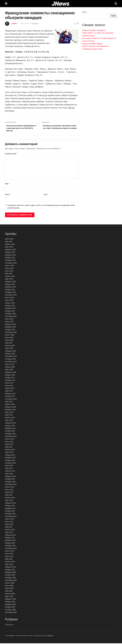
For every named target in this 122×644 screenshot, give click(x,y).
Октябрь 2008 (10, 610)
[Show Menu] (6, 4)
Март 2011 (9, 533)
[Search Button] (116, 4)
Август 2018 (10, 365)
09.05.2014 (25, 24)
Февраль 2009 (10, 600)
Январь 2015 (10, 426)
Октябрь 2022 (10, 314)
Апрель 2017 (10, 389)
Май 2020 (9, 344)
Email (8, 195)
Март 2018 (9, 370)
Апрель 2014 (10, 450)
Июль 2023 (9, 301)
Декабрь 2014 (10, 429)
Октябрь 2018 (10, 360)
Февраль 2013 (10, 477)
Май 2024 (9, 274)
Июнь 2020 (9, 341)
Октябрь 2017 (10, 381)
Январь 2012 (10, 506)
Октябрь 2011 (10, 514)
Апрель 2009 (10, 594)
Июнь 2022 (9, 322)
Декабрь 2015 (10, 410)
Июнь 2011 (9, 525)
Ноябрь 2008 (10, 608)
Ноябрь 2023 (10, 290)
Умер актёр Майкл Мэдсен (92, 44)
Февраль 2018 (10, 373)
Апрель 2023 (10, 304)
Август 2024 (10, 266)
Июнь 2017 (9, 386)
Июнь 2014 (9, 445)
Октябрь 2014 (10, 434)
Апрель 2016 (10, 405)
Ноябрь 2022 (10, 312)
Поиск (84, 12)
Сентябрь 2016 (11, 400)
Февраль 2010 (10, 568)
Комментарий (11, 154)
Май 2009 (9, 592)
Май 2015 (9, 416)
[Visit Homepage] (61, 4)
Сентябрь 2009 (11, 581)
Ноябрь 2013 (10, 461)
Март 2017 (9, 392)
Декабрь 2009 (10, 573)
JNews (12, 636)
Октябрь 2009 (10, 578)
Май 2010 (9, 560)
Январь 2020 (10, 354)
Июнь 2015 (9, 413)
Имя (8, 184)
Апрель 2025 (10, 245)
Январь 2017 (10, 397)
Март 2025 (9, 248)
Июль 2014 (9, 442)
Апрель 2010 (10, 562)
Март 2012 (9, 501)
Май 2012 (9, 496)
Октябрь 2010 (10, 546)
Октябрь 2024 (10, 261)
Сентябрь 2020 (11, 333)
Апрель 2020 (10, 346)
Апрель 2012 (10, 498)
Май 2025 (9, 242)
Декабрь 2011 (10, 509)
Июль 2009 (9, 586)
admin (15, 24)
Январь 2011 (10, 538)
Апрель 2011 (10, 530)
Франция (35, 24)
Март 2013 (9, 474)
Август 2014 (10, 440)
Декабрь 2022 (10, 309)
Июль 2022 (9, 320)
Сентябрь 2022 (11, 317)
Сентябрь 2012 (11, 485)
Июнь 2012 (9, 493)
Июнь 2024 (9, 272)
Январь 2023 (10, 306)
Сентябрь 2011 (11, 517)
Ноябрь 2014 (10, 432)
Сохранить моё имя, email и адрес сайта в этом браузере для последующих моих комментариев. (41, 207)
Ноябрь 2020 (10, 330)
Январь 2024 (10, 285)
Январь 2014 (10, 456)
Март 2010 (9, 565)
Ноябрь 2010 (10, 544)
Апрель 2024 (10, 277)
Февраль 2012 (10, 504)
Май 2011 (9, 528)
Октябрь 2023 (10, 293)
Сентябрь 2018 (11, 362)
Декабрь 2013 (10, 458)
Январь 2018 (10, 376)
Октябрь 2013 (10, 464)
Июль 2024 (9, 269)
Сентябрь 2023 (11, 296)
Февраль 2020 (10, 352)
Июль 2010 (9, 554)
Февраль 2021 (10, 325)
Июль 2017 (9, 384)
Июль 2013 (9, 466)
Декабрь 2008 (10, 605)
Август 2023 (10, 298)
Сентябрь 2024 (11, 264)
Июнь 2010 (9, 557)
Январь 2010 (10, 570)
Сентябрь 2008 (11, 613)
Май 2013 (9, 469)
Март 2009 (9, 597)
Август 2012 (10, 488)
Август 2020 (10, 336)
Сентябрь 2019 (11, 357)
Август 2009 (10, 584)
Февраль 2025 (10, 250)
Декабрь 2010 (10, 541)
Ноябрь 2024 (10, 258)
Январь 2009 (10, 602)
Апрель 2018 (10, 368)
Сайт (46, 195)
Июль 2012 (9, 490)
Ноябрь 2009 (10, 576)
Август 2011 (10, 520)
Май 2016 (9, 402)
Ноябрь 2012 (10, 480)
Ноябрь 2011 (10, 512)
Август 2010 (10, 552)
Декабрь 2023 (10, 288)
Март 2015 (9, 421)
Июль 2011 (9, 522)
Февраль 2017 (10, 394)
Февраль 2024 (10, 282)
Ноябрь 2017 (10, 378)
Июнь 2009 (9, 589)
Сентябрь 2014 (11, 437)
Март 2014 (9, 453)
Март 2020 (9, 349)
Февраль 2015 (10, 424)
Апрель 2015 (10, 418)
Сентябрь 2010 (11, 549)
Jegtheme (50, 636)
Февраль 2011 (10, 536)
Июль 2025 (9, 240)
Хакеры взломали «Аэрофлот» (94, 30)
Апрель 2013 (10, 472)
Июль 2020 (9, 338)
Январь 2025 (10, 253)
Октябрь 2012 (10, 482)
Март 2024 (9, 280)
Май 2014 (9, 448)
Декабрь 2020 (10, 328)
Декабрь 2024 (10, 256)
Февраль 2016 (10, 408)
